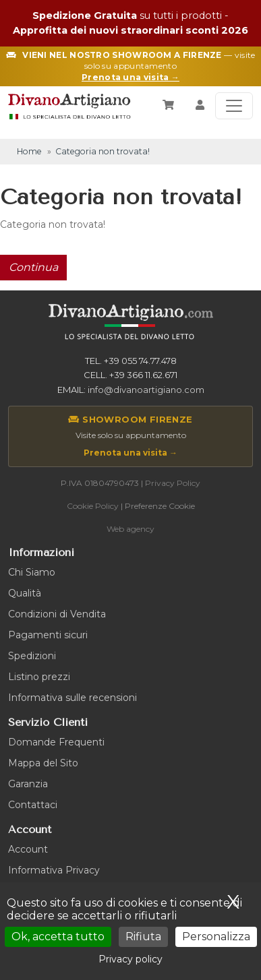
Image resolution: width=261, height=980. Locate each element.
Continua (33, 267)
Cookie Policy (93, 506)
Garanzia (28, 784)
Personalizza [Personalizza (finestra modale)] (216, 937)
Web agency (130, 529)
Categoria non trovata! (103, 151)
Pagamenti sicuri (48, 635)
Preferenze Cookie (160, 506)
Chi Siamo (32, 572)
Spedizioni (32, 656)
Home (29, 151)
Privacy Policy (173, 483)
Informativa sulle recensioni (72, 698)
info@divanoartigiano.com (146, 390)
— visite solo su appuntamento (130, 66)
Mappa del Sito (43, 763)
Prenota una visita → (130, 453)
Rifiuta (143, 937)
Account (28, 849)
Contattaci (33, 805)
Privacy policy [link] (130, 959)
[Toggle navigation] (234, 106)
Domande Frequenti (56, 742)
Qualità (25, 593)
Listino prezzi (39, 677)
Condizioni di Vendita (57, 614)
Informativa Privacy (54, 870)
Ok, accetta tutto (58, 937)
